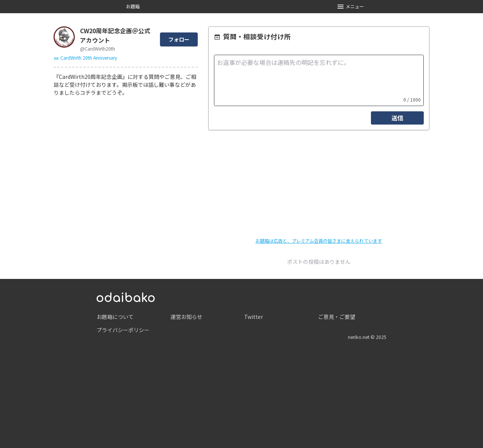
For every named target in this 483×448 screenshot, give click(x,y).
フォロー (179, 39)
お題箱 (133, 6)
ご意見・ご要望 (337, 317)
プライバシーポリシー (123, 330)
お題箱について (115, 317)
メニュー (350, 7)
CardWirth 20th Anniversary (85, 58)
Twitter (254, 317)
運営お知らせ (186, 317)
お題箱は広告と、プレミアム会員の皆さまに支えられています (319, 241)
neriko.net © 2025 (367, 337)
